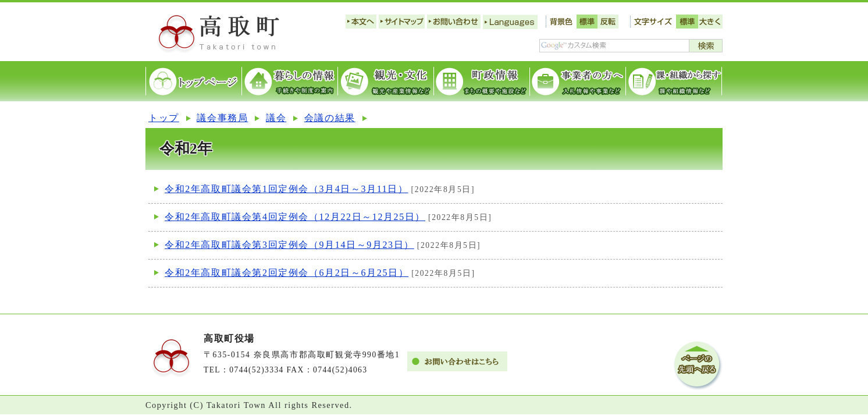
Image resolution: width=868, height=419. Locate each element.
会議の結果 (330, 118)
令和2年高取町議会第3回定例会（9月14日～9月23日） (289, 245)
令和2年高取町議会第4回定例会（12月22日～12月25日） (295, 217)
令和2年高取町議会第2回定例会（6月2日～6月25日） (287, 273)
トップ (164, 118)
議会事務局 (222, 118)
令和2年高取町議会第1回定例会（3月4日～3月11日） (287, 189)
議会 (276, 118)
